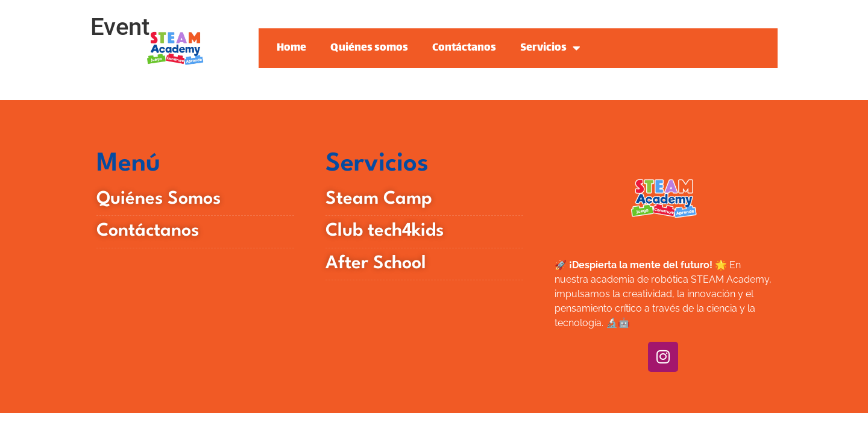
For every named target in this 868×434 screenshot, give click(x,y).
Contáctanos (464, 48)
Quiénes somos (369, 48)
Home (291, 48)
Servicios (550, 48)
